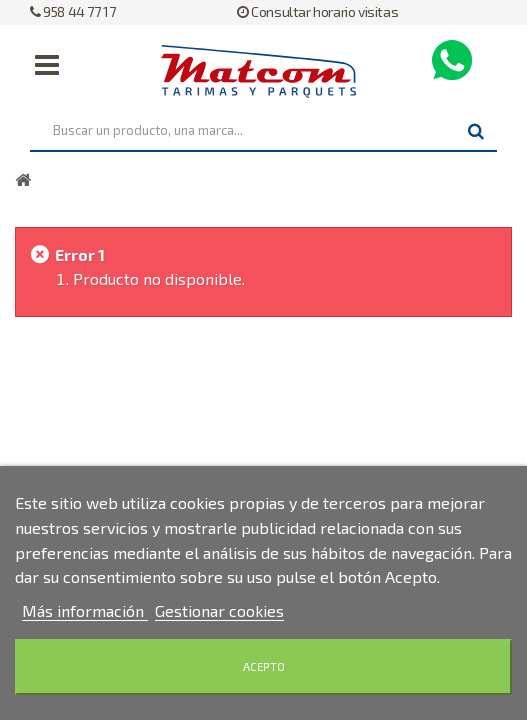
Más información (85, 610)
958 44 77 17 (72, 11)
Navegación (47, 65)
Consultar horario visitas (317, 11)
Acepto (264, 666)
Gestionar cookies (219, 610)
